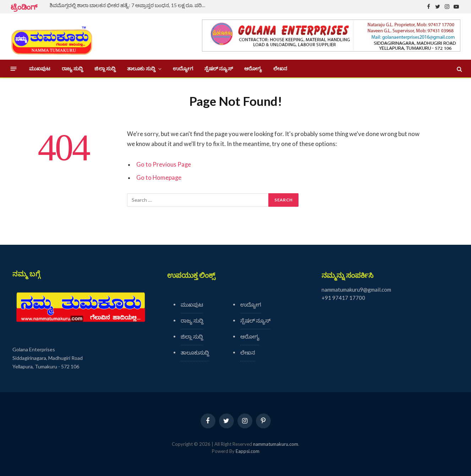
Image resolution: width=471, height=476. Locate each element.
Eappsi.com (248, 451)
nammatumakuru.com (276, 444)
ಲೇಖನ (280, 69)
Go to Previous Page (164, 164)
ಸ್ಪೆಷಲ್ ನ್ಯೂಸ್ (219, 69)
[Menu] (14, 69)
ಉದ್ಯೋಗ (183, 69)
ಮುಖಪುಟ (40, 69)
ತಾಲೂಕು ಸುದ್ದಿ (141, 69)
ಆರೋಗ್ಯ (253, 69)
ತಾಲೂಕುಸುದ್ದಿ (195, 352)
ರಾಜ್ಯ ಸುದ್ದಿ (73, 69)
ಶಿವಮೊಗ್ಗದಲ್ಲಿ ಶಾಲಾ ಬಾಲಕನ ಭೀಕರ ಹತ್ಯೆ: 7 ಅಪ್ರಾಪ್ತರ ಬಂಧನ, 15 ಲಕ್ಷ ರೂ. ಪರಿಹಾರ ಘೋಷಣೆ (130, 5)
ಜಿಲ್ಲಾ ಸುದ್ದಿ (105, 69)
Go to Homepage (159, 178)
